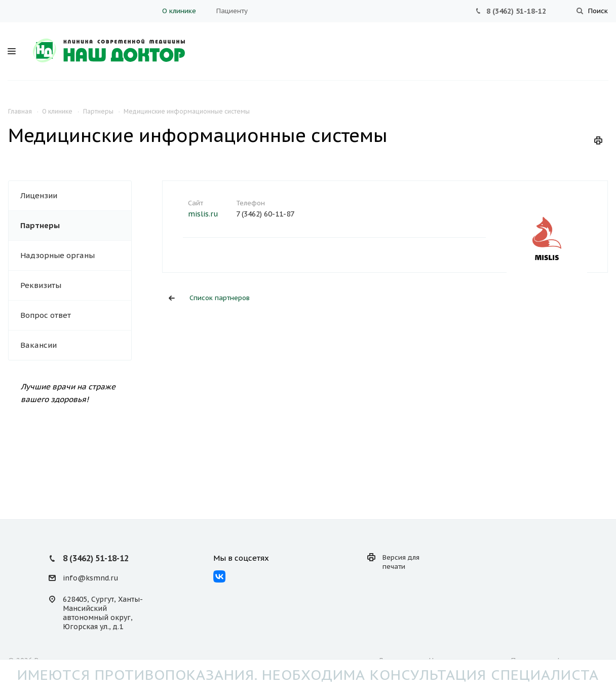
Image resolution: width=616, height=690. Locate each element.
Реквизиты (41, 285)
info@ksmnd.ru (90, 578)
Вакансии (38, 345)
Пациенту (232, 11)
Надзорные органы (57, 255)
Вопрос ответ (46, 315)
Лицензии (39, 195)
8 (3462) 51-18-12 (516, 11)
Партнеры (40, 225)
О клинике (179, 11)
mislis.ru (203, 214)
